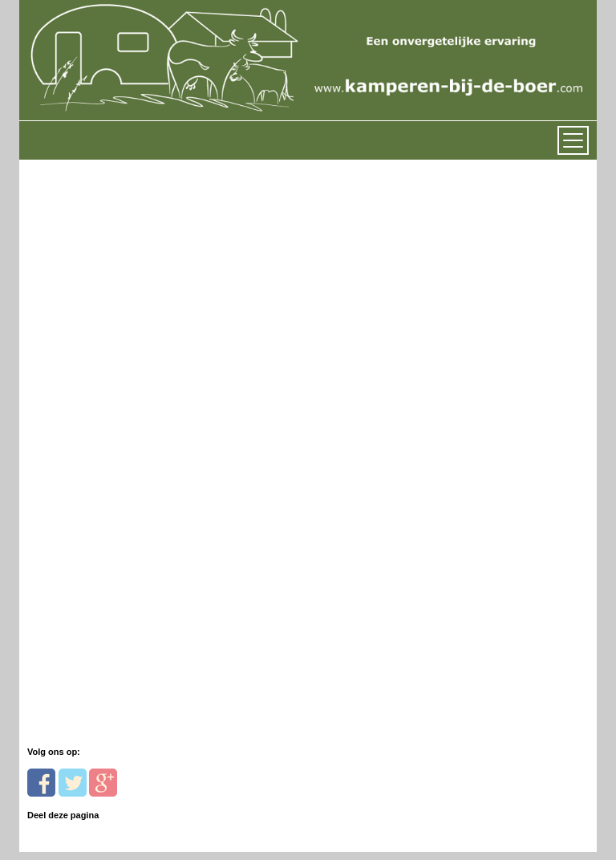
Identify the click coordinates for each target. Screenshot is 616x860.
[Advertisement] (138, 337)
